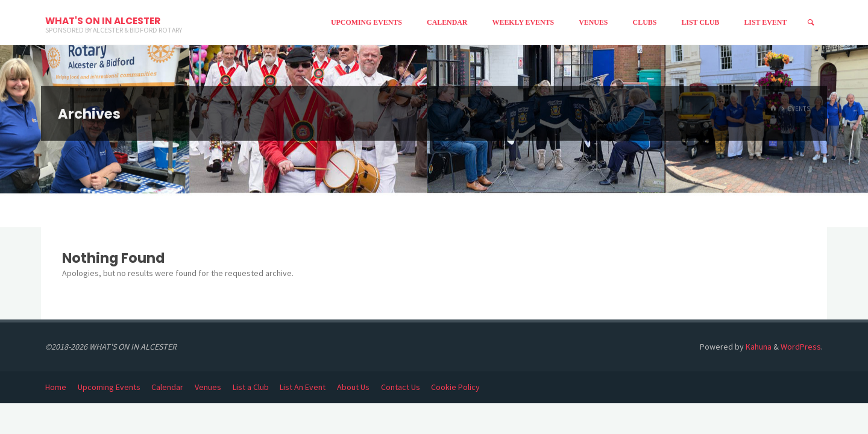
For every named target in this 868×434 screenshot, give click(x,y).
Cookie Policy (455, 387)
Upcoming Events (109, 387)
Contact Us (401, 387)
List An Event (303, 387)
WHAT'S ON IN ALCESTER (103, 21)
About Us (353, 387)
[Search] (811, 23)
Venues (208, 387)
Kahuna (758, 347)
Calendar (167, 387)
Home (56, 387)
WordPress (801, 347)
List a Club (251, 387)
